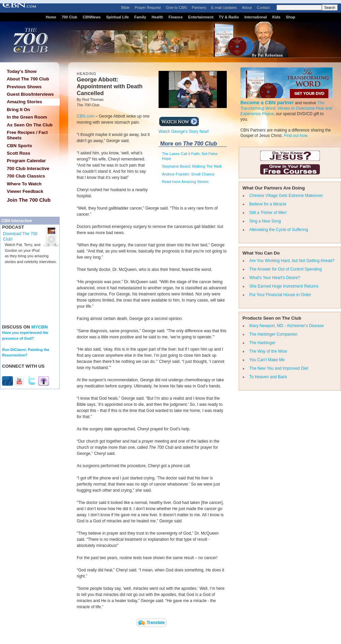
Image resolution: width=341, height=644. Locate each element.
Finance (176, 17)
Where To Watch (24, 184)
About (247, 7)
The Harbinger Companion (273, 334)
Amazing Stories (24, 102)
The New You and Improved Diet (279, 368)
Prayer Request (148, 7)
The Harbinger (262, 343)
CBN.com (85, 116)
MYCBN (40, 327)
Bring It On (18, 110)
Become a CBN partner (267, 103)
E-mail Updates (224, 7)
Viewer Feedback (25, 191)
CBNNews (92, 17)
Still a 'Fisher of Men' (268, 213)
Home (51, 17)
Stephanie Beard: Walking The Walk (192, 166)
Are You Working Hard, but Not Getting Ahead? (292, 261)
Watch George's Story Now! (184, 129)
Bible (125, 7)
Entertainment (201, 17)
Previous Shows (24, 87)
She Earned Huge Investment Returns (284, 286)
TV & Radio (229, 17)
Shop (291, 17)
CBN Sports (19, 146)
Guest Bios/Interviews (30, 94)
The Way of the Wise (268, 351)
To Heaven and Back (268, 377)
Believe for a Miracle (268, 204)
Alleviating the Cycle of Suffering (279, 230)
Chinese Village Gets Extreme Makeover (286, 196)
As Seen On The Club (30, 125)
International (255, 17)
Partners (199, 7)
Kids (277, 17)
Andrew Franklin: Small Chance (188, 174)
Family (140, 17)
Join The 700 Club (29, 200)
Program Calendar (26, 161)
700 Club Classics (26, 176)
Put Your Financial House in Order (280, 295)
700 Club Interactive (28, 168)
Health (158, 17)
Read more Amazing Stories (185, 182)
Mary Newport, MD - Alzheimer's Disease (286, 326)
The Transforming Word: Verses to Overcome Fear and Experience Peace (286, 108)
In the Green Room (27, 117)
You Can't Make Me (267, 360)
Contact (263, 7)
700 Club (70, 17)
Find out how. (296, 136)
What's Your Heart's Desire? (275, 278)
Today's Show (22, 71)
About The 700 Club (28, 79)
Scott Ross (19, 153)
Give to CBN (176, 7)
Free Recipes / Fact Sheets (27, 135)
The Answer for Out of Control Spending (286, 269)
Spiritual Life (117, 17)
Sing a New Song (265, 221)
